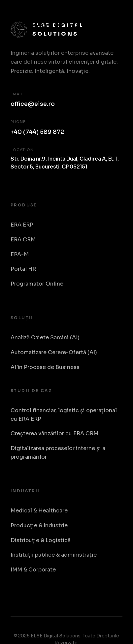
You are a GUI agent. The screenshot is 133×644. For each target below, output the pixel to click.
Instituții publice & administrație (54, 555)
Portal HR (23, 269)
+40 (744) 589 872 (37, 132)
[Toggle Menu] (115, 20)
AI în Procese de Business (45, 367)
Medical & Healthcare (39, 511)
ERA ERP (22, 225)
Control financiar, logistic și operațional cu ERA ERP (64, 415)
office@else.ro (33, 104)
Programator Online (37, 284)
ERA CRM (23, 240)
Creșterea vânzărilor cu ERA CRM (54, 433)
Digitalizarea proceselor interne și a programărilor (58, 453)
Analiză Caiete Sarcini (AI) (45, 337)
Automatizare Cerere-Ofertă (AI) (54, 352)
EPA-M (20, 254)
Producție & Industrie (39, 525)
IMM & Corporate (33, 570)
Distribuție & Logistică (41, 540)
